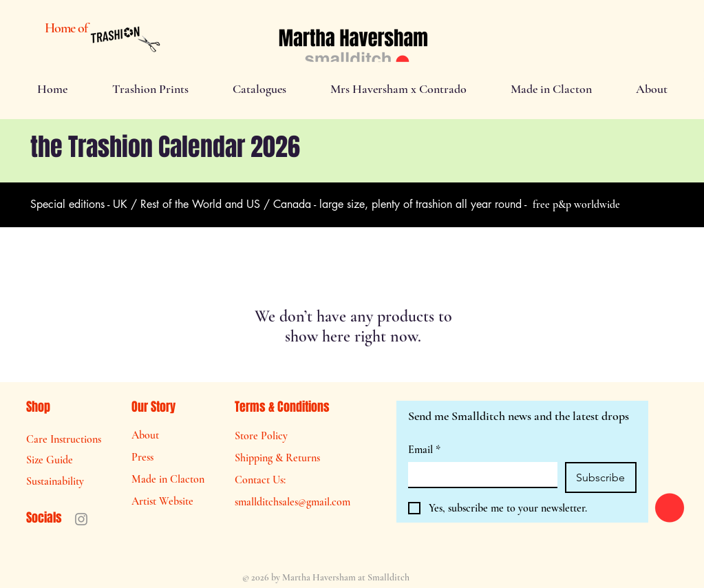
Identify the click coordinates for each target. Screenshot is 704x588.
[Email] (479, 474)
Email (424, 450)
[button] (150, 89)
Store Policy (261, 436)
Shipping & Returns (277, 458)
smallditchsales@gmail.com (292, 502)
